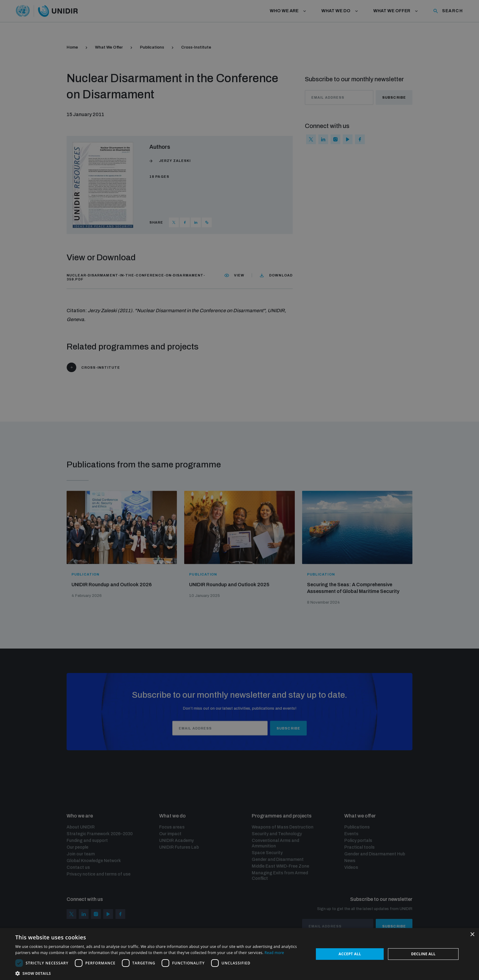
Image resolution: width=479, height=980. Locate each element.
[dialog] (239, 490)
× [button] (472, 935)
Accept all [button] (350, 954)
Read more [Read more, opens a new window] (274, 953)
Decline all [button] (423, 954)
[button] (160, 973)
